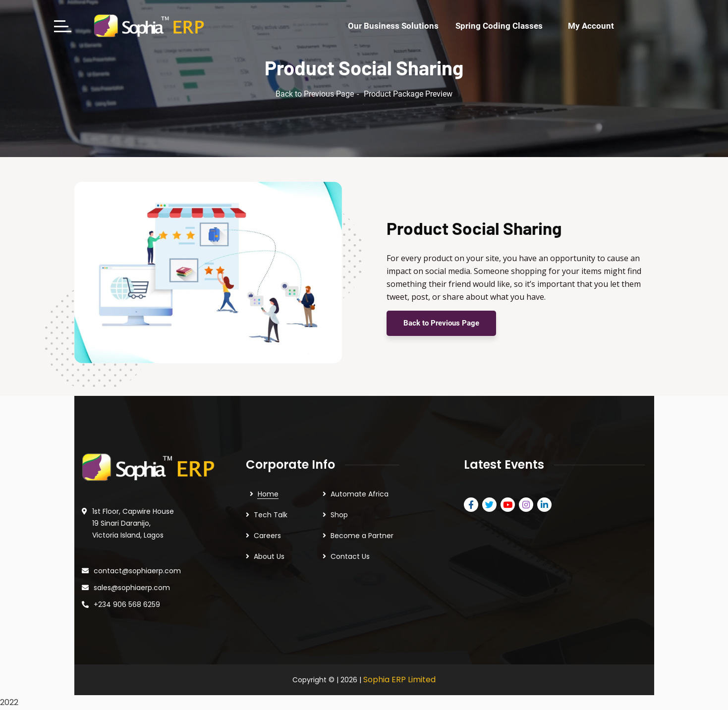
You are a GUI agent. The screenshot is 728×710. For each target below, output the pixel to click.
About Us (269, 556)
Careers (267, 536)
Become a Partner (362, 536)
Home (268, 494)
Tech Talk (271, 515)
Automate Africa (360, 494)
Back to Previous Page (315, 94)
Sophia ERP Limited (399, 680)
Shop (339, 515)
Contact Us (350, 556)
